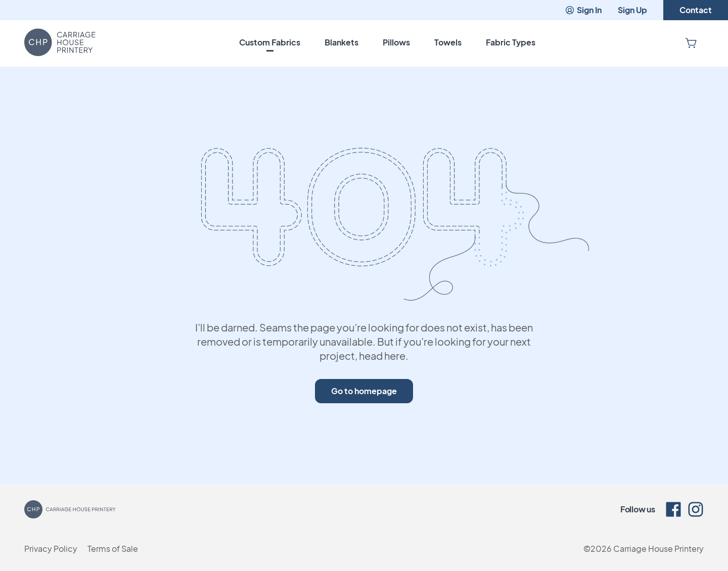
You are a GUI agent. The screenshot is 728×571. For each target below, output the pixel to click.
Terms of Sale (113, 549)
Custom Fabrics (270, 42)
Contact (696, 10)
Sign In (583, 10)
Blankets (342, 42)
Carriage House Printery (658, 549)
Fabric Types (511, 42)
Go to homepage (364, 391)
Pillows (396, 42)
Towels (448, 42)
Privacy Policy (51, 549)
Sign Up (632, 10)
